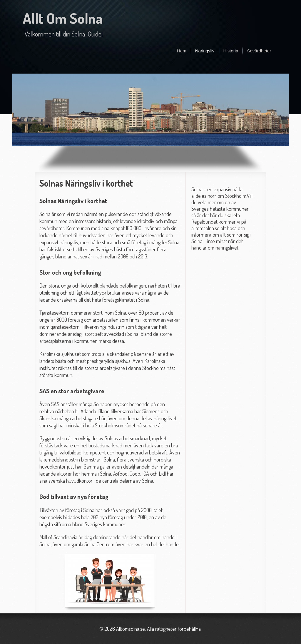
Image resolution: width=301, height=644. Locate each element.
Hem (182, 51)
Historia (231, 51)
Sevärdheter (259, 51)
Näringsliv (205, 51)
